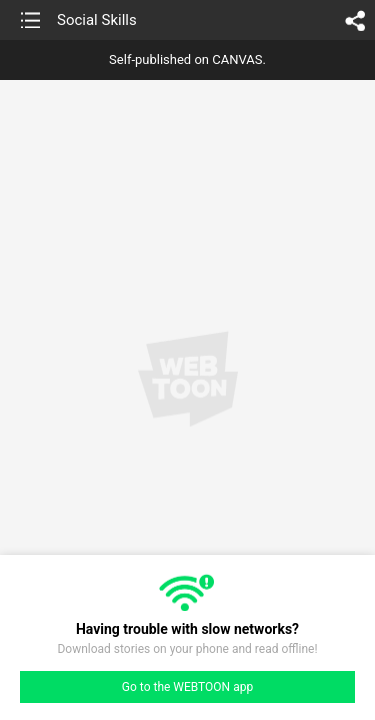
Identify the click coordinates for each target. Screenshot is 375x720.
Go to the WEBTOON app (187, 687)
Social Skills (97, 20)
